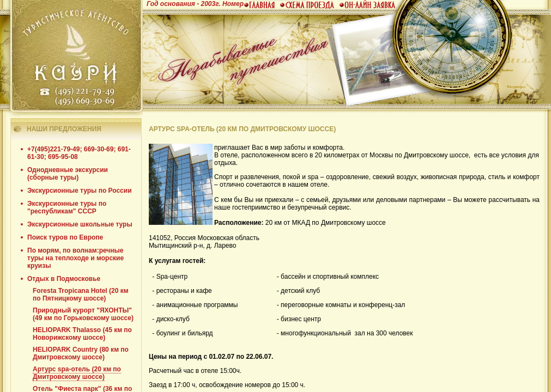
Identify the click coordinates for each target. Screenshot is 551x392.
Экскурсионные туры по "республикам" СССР (67, 207)
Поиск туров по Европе (65, 237)
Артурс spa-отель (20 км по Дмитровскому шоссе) (77, 373)
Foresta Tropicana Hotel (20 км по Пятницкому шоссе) (81, 295)
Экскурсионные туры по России (80, 191)
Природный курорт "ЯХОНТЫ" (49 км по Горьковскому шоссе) (83, 314)
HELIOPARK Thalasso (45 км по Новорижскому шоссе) (82, 334)
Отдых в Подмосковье (64, 279)
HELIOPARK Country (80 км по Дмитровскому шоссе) (81, 353)
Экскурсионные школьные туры (80, 224)
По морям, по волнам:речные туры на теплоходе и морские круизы (75, 258)
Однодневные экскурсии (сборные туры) (68, 174)
